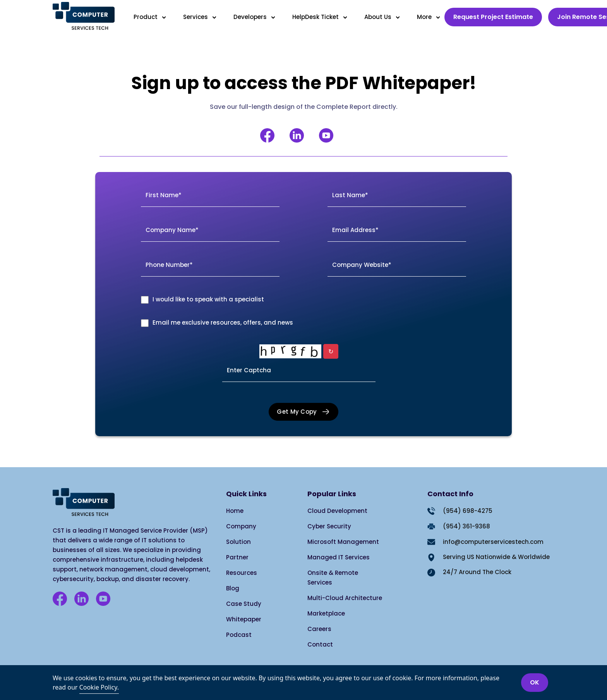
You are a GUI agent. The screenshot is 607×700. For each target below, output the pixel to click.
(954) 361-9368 (466, 526)
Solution (238, 542)
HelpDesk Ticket (317, 17)
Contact (320, 644)
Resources (242, 573)
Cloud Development (337, 511)
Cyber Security (329, 526)
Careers (319, 629)
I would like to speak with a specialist (208, 299)
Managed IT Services (339, 557)
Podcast (239, 635)
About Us (379, 17)
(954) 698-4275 (468, 511)
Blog (233, 588)
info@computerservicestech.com (493, 542)
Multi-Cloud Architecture (345, 598)
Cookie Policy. (99, 687)
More (426, 17)
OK (535, 682)
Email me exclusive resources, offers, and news (223, 322)
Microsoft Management (343, 542)
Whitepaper (244, 619)
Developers (252, 17)
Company (241, 526)
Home (235, 511)
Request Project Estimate (493, 17)
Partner (237, 557)
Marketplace (326, 613)
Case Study (244, 604)
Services (197, 17)
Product (147, 17)
